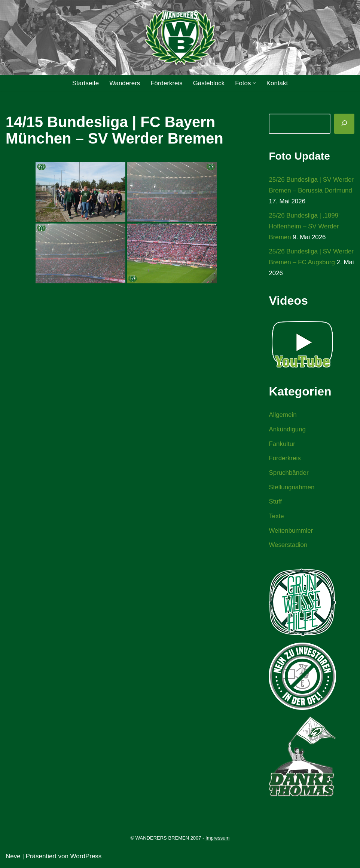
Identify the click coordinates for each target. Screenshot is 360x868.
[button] (255, 83)
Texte (276, 518)
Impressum (217, 839)
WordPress (86, 858)
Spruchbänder (289, 474)
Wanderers (124, 83)
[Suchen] (344, 124)
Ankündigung (287, 430)
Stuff (275, 503)
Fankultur (282, 445)
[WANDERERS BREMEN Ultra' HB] (180, 38)
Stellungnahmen (292, 488)
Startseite (85, 83)
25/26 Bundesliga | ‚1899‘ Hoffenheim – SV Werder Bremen (304, 227)
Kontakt (278, 83)
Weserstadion (288, 546)
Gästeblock (209, 83)
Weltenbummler (291, 532)
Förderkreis (167, 83)
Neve (13, 858)
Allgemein (283, 415)
